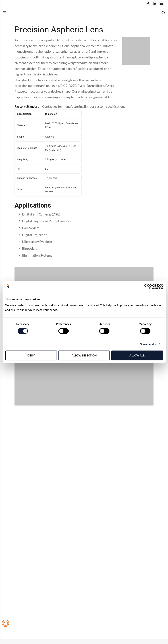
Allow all (137, 355)
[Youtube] (161, 4)
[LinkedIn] (155, 4)
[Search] (163, 13)
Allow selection (84, 355)
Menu (4, 13)
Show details (148, 344)
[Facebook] (148, 4)
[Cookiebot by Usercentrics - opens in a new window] (147, 286)
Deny (31, 355)
